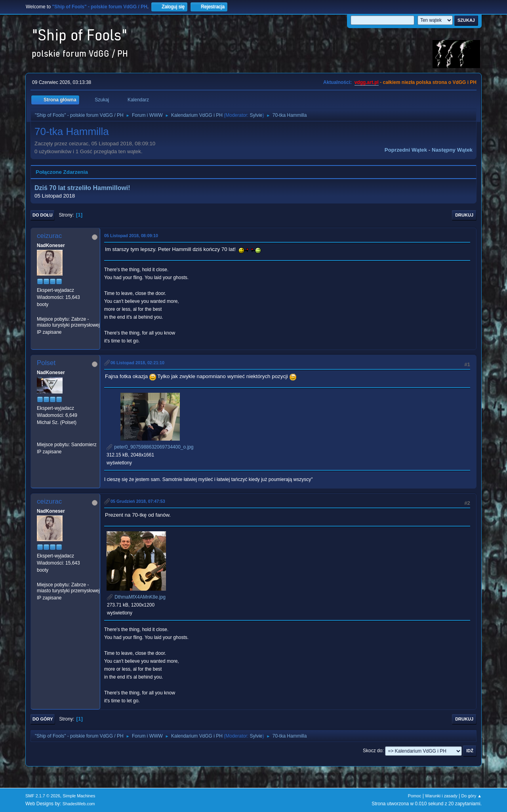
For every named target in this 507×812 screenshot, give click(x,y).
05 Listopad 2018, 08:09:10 (131, 236)
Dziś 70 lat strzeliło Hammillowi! (82, 188)
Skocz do (373, 751)
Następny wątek (452, 150)
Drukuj (464, 215)
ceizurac (49, 236)
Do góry (43, 719)
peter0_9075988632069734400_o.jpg (150, 447)
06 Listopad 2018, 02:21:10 (137, 363)
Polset (46, 363)
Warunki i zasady (441, 796)
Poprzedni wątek (406, 150)
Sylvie (256, 115)
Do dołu (43, 215)
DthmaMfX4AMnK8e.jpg (136, 597)
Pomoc (415, 796)
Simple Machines (79, 796)
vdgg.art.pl (367, 82)
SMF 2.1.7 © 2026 (43, 796)
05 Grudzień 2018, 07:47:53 (138, 501)
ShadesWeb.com (79, 804)
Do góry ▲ (472, 796)
